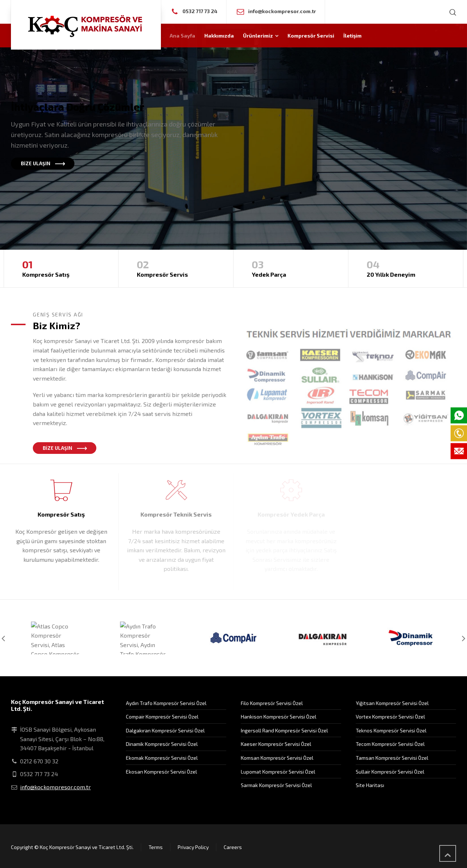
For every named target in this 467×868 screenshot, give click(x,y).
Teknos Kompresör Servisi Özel (391, 730)
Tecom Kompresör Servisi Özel (390, 744)
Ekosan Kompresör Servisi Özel (161, 772)
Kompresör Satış (61, 267)
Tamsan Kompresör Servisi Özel (392, 758)
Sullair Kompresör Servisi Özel (390, 772)
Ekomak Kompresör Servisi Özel (162, 758)
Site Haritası (370, 785)
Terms (156, 847)
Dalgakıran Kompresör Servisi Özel (165, 730)
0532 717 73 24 (200, 11)
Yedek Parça (291, 267)
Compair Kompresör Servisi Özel (162, 717)
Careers (233, 847)
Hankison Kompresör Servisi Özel (279, 717)
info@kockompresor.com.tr (282, 11)
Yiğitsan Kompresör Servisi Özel (392, 703)
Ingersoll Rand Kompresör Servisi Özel (284, 730)
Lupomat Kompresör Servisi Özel (278, 772)
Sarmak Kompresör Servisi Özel (276, 785)
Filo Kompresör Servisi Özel (272, 703)
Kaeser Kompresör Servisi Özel (276, 744)
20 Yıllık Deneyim (406, 267)
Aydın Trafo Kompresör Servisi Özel (166, 703)
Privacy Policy (193, 847)
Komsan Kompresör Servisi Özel (277, 758)
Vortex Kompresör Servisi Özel (390, 717)
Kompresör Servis (176, 267)
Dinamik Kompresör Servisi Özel (162, 744)
